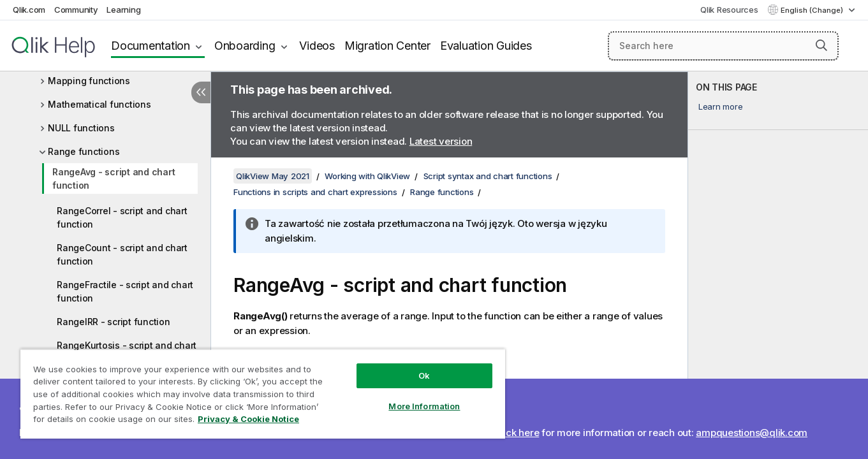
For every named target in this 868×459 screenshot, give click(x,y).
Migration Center (387, 46)
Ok (424, 375)
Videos (317, 46)
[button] (821, 45)
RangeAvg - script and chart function (114, 178)
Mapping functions (89, 81)
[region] (263, 394)
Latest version (441, 141)
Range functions (84, 151)
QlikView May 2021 (273, 176)
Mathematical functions (99, 104)
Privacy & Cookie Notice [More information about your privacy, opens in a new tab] (248, 419)
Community (76, 10)
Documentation (151, 46)
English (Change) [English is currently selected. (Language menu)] (813, 10)
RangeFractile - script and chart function (125, 291)
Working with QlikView (367, 176)
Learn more (721, 106)
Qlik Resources (729, 10)
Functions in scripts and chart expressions (315, 192)
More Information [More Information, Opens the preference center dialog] (424, 406)
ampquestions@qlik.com (752, 433)
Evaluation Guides (486, 46)
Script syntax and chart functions (488, 176)
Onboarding (245, 46)
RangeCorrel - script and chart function (122, 217)
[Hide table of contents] (201, 92)
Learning (123, 10)
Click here (517, 433)
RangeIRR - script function (114, 322)
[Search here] (723, 46)
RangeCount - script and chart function (122, 254)
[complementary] (778, 265)
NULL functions (81, 128)
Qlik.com (29, 10)
